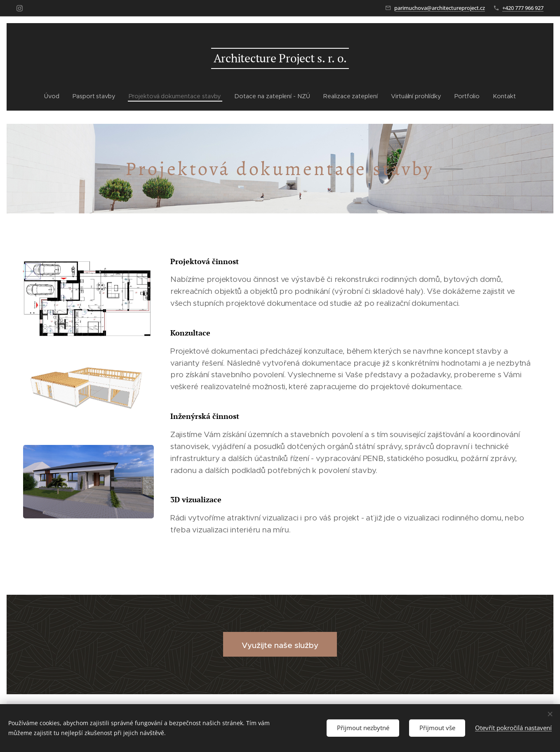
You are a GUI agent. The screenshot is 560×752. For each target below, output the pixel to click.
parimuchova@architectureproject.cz (440, 8)
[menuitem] (51, 96)
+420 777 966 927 (523, 8)
